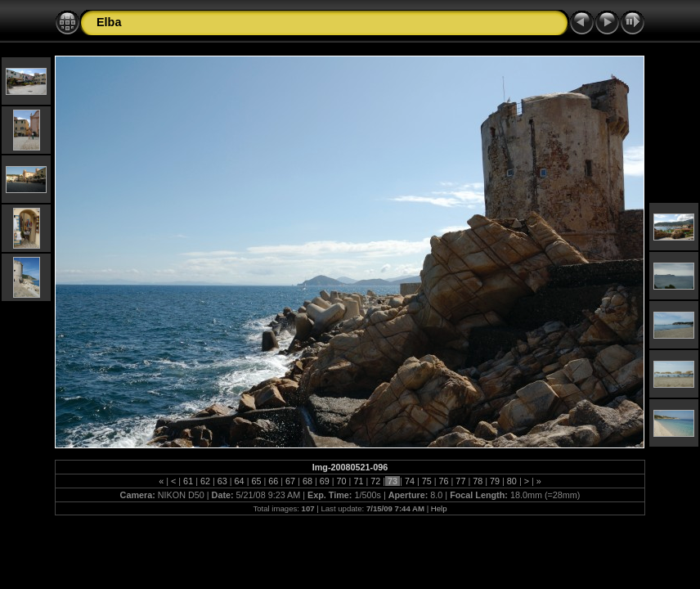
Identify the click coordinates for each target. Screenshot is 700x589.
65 (256, 481)
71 (358, 481)
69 (325, 481)
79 (495, 481)
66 (273, 481)
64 (240, 481)
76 (444, 481)
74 (410, 481)
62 (205, 481)
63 (222, 481)
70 (342, 481)
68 (307, 481)
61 (188, 481)
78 (478, 481)
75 (427, 481)
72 (375, 481)
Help (439, 508)
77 (460, 481)
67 (290, 481)
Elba (109, 22)
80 (512, 481)
